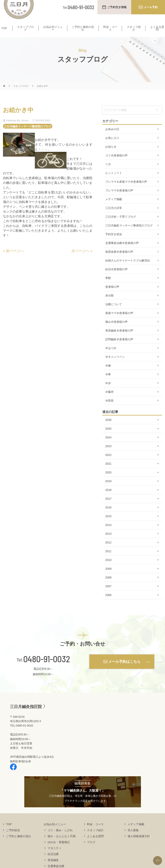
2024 (108, 445)
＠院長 (109, 408)
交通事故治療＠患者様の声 (122, 251)
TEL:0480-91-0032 (22, 733)
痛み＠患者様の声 (116, 330)
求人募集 (133, 838)
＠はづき (111, 356)
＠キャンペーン (115, 365)
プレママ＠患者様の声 (119, 198)
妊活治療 (53, 862)
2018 (108, 498)
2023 (108, 454)
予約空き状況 (114, 242)
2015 (108, 524)
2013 (108, 541)
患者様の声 (112, 295)
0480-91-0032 (47, 667)
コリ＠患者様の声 (116, 163)
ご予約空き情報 (117, 7)
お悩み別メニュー (53, 31)
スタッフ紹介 (134, 31)
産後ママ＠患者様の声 (119, 321)
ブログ (91, 850)
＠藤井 (109, 400)
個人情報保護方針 (139, 844)
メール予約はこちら (124, 669)
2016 (108, 515)
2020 (108, 480)
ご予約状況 (13, 838)
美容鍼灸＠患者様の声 (119, 338)
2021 (108, 471)
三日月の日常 (114, 216)
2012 (108, 550)
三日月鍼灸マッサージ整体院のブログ (28, 134)
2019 (108, 489)
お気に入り (112, 146)
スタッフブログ (25, 31)
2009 (108, 576)
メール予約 (151, 7)
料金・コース (110, 31)
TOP (4, 31)
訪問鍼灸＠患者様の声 (119, 347)
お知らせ (111, 154)
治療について (114, 312)
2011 (108, 559)
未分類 (109, 303)
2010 (108, 568)
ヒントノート (114, 181)
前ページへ (15, 258)
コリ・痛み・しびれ (60, 838)
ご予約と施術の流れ (83, 31)
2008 (108, 585)
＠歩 (108, 391)
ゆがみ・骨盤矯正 (59, 850)
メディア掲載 (114, 207)
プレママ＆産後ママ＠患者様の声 (126, 189)
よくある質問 (157, 31)
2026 (108, 428)
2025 (108, 436)
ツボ (108, 172)
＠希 (108, 382)
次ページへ (80, 258)
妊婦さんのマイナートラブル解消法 (128, 268)
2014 (108, 533)
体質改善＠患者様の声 (119, 259)
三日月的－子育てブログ (121, 224)
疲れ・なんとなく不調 (62, 844)
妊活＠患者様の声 (116, 277)
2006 (108, 603)
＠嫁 (108, 373)
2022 (108, 463)
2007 (108, 594)
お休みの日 (112, 137)
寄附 (108, 286)
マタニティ (55, 856)
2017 (108, 506)
